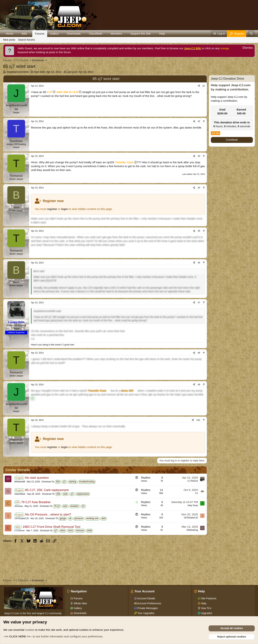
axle (65, 506)
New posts (9, 40)
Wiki (24, 34)
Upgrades (206, 613)
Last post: (80, 72)
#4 (199, 188)
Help (162, 34)
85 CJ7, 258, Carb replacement (47, 490)
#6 (199, 263)
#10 (198, 420)
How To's (206, 608)
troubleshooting (87, 482)
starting (73, 482)
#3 (199, 156)
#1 (204, 86)
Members (116, 34)
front (71, 531)
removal (80, 531)
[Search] (251, 34)
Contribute (232, 140)
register (52, 209)
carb (65, 494)
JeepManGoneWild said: (47, 311)
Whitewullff (20, 482)
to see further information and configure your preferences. (53, 636)
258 (58, 494)
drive (63, 531)
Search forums (26, 40)
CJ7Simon (19, 531)
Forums (40, 34)
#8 (199, 353)
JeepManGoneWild (17, 72)
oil (70, 518)
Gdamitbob (20, 494)
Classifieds (96, 34)
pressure (79, 518)
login (64, 209)
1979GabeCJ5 (21, 518)
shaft (89, 531)
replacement (83, 494)
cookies (30, 630)
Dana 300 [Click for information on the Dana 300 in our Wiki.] (127, 391)
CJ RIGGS (193, 481)
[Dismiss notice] (246, 48)
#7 (199, 303)
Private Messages (147, 608)
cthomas (19, 506)
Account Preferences (149, 603)
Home (10, 34)
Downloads (74, 34)
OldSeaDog (192, 530)
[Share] (199, 86)
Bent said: (39, 271)
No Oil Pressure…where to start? (48, 514)
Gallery (54, 34)
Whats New (80, 603)
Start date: (48, 72)
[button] (16, 34)
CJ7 (50, 92)
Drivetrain (47, 482)
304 (58, 482)
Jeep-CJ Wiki (193, 48)
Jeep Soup (193, 505)
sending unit (92, 518)
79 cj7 (57, 506)
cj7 (64, 482)
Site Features (208, 598)
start (103, 518)
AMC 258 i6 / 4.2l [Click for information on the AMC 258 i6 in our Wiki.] (67, 92)
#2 (199, 121)
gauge (63, 518)
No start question (37, 478)
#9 (199, 385)
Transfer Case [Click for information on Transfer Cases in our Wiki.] (124, 162)
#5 (199, 231)
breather (75, 506)
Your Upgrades (146, 613)
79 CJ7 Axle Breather (36, 502)
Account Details (146, 598)
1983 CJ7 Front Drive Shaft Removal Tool (51, 527)
